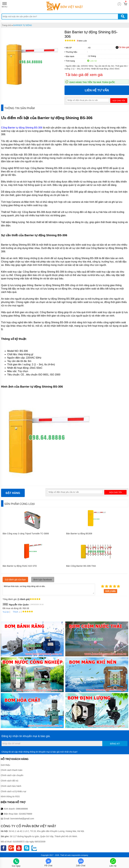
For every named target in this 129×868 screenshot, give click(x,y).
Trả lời (6, 612)
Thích (14, 612)
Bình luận (82, 41)
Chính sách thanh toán (12, 770)
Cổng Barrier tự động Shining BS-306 (22, 128)
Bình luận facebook (43, 580)
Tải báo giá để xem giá (84, 75)
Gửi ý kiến (111, 591)
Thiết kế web (65, 855)
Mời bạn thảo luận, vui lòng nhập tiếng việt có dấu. (49, 589)
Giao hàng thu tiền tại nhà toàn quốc (92, 82)
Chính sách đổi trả (10, 781)
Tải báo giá (122, 47)
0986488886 (22, 809)
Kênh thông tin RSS (10, 796)
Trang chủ (7, 25)
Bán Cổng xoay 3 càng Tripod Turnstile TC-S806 (26, 534)
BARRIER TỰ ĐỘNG (23, 25)
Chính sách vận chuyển (12, 775)
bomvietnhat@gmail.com (22, 819)
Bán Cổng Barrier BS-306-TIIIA (81, 566)
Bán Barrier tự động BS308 (79, 534)
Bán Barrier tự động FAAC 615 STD (20, 566)
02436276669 (25, 814)
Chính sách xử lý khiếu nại (13, 791)
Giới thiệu (5, 765)
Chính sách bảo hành (11, 786)
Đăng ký (115, 744)
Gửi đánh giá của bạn (15, 580)
